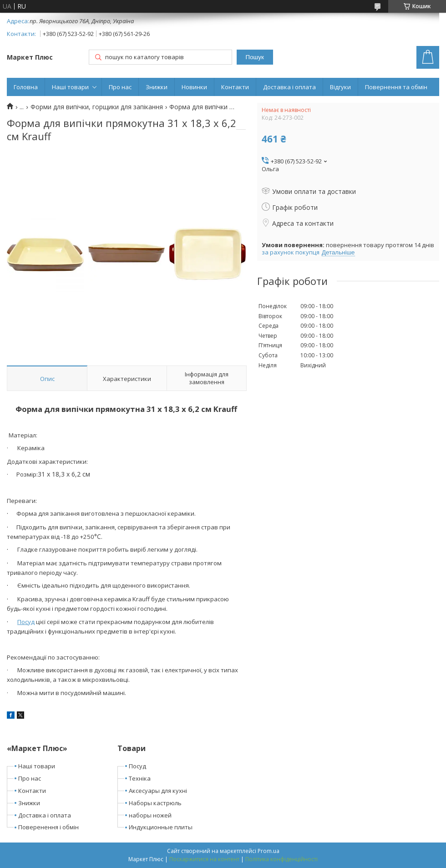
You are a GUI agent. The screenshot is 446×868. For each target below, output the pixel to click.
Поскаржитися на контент (204, 859)
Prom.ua (269, 851)
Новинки (194, 87)
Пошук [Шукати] (255, 57)
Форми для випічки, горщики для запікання (97, 107)
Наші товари (70, 87)
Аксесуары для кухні (158, 791)
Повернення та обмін (396, 87)
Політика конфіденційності (281, 859)
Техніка (140, 778)
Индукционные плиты (161, 827)
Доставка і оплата (289, 87)
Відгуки (340, 87)
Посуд (26, 622)
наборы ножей (150, 815)
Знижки (157, 87)
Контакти (235, 87)
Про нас (120, 87)
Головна (26, 87)
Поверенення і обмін (48, 827)
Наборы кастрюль (155, 803)
